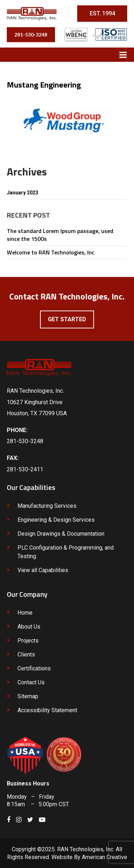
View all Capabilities (43, 570)
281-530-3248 (31, 34)
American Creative (105, 857)
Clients (26, 654)
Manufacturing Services (47, 506)
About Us (29, 627)
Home (25, 613)
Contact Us (31, 682)
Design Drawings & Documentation (61, 534)
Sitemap (28, 696)
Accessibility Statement (47, 710)
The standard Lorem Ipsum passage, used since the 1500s (60, 235)
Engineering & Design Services (56, 520)
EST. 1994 (102, 13)
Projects (28, 641)
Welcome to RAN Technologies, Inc (51, 252)
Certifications (34, 668)
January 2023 (23, 193)
